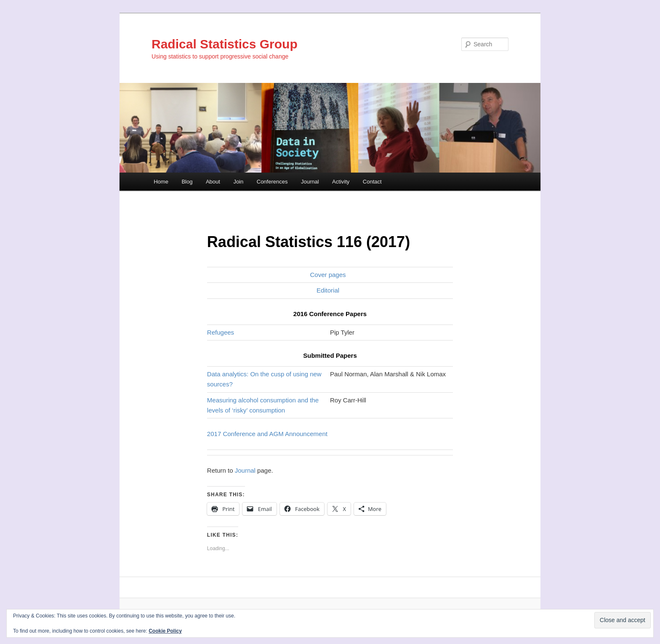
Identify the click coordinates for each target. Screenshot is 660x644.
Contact (372, 182)
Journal (310, 182)
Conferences (272, 182)
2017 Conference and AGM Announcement (267, 434)
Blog (187, 182)
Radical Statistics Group (225, 44)
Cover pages (328, 275)
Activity (341, 182)
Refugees (221, 332)
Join (238, 182)
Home (161, 182)
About (213, 182)
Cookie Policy (165, 631)
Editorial (328, 290)
